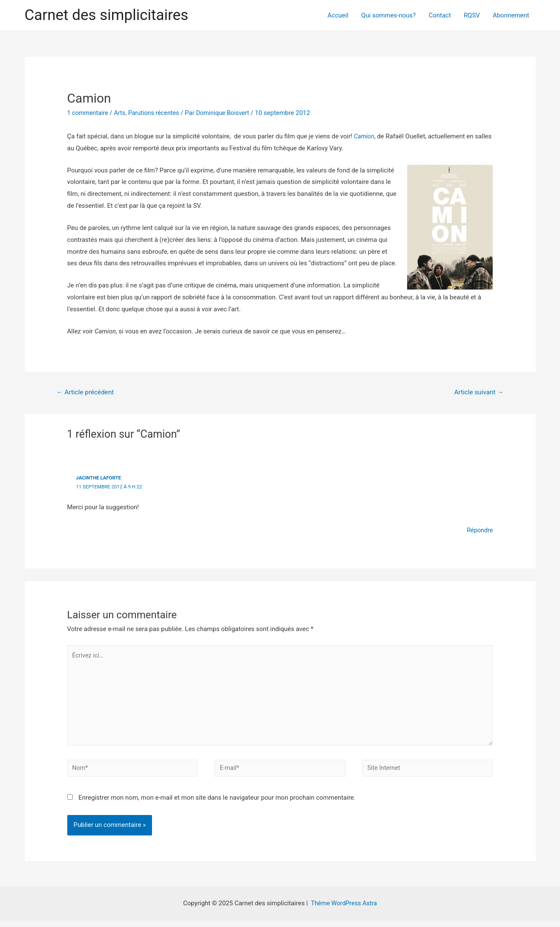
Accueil (338, 15)
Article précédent (87, 392)
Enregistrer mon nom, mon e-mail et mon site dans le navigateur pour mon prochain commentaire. (217, 804)
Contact (439, 15)
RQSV (472, 15)
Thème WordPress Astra (344, 910)
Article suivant (477, 392)
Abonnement (511, 15)
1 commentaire (89, 113)
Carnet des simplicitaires (107, 15)
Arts (122, 113)
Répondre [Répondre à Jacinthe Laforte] (480, 531)
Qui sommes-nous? (388, 15)
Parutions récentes (157, 113)
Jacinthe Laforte (99, 479)
